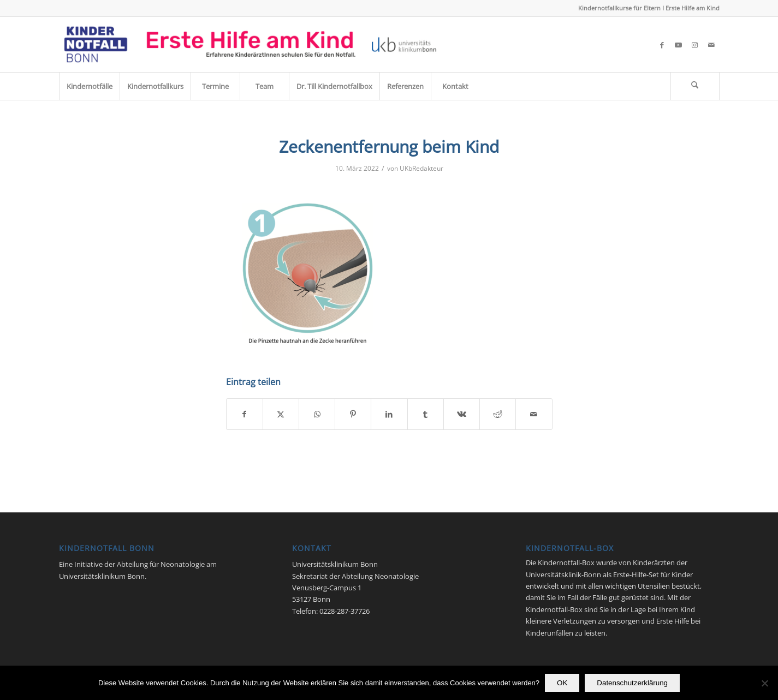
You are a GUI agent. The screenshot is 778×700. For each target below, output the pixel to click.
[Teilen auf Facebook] (245, 414)
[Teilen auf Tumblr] (426, 414)
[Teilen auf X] (281, 414)
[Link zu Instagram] (695, 45)
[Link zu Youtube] (679, 45)
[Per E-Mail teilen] (534, 414)
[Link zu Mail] (711, 45)
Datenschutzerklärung (632, 683)
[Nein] (764, 683)
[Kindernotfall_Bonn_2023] (250, 44)
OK (562, 683)
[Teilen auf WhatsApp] (317, 414)
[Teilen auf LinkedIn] (389, 414)
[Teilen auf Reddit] (498, 414)
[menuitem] (89, 86)
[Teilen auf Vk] (462, 414)
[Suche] (695, 86)
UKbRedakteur (421, 168)
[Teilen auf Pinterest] (353, 414)
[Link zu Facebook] (662, 45)
